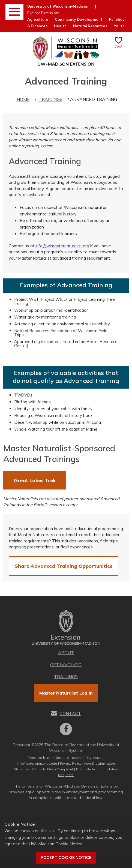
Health (60, 26)
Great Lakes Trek (35, 480)
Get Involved (66, 665)
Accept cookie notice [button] (66, 858)
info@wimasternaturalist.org (62, 246)
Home (23, 99)
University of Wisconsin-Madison (58, 6)
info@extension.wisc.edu (37, 763)
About (66, 653)
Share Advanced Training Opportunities (64, 566)
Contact (70, 713)
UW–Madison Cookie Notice (56, 844)
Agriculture (38, 19)
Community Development (79, 19)
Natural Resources (90, 26)
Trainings (51, 99)
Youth (119, 26)
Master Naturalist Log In (66, 693)
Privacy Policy (71, 763)
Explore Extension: (43, 13)
